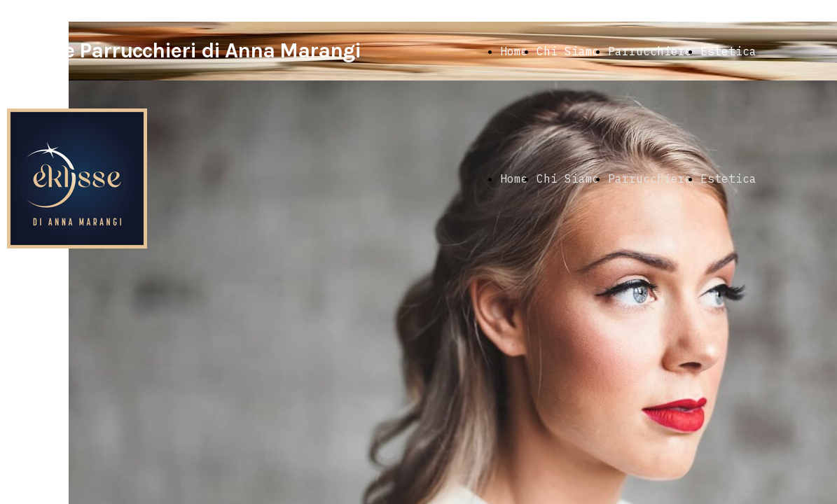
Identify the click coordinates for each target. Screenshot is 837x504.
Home (514, 51)
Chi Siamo (568, 51)
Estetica (728, 51)
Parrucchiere (650, 51)
